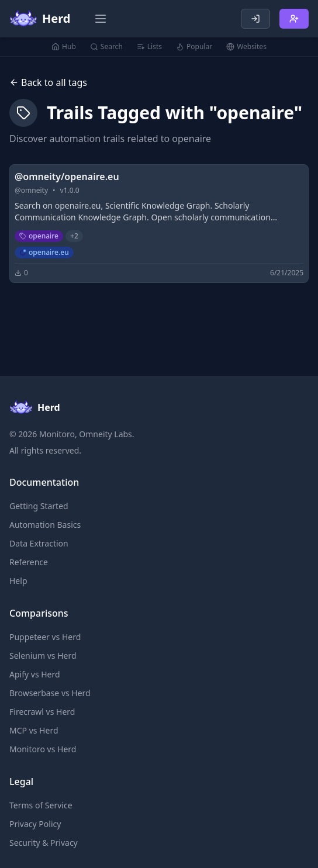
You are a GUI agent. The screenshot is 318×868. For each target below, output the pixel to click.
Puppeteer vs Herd (45, 637)
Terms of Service (41, 805)
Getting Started (39, 506)
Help (18, 581)
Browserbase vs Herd (50, 693)
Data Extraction (39, 543)
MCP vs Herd (34, 730)
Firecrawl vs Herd (42, 712)
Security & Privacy (44, 843)
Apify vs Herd (35, 674)
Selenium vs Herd (43, 656)
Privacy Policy (35, 824)
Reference (29, 562)
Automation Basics (45, 525)
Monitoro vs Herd (43, 749)
